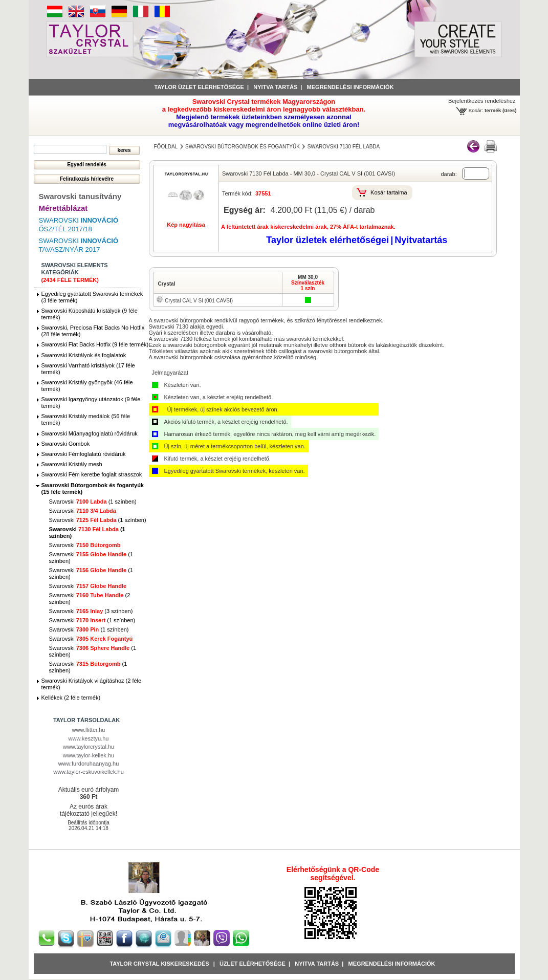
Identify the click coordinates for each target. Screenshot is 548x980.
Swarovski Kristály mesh (72, 464)
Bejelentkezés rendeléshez (482, 101)
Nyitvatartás (421, 240)
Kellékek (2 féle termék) (71, 698)
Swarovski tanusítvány (80, 196)
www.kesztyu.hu (89, 738)
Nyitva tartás (275, 87)
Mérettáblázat (63, 208)
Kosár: (476, 110)
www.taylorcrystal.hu (89, 747)
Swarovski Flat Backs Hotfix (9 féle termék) (95, 344)
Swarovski (83, 511)
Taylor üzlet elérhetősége (199, 87)
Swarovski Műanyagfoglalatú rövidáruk (90, 433)
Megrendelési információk (350, 87)
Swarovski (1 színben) (93, 502)
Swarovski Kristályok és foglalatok (84, 355)
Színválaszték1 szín (308, 286)
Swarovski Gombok (66, 444)
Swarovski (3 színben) (91, 611)
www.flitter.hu (89, 730)
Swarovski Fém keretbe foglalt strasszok (92, 474)
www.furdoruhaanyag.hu (89, 764)
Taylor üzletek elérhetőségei (327, 240)
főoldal (166, 147)
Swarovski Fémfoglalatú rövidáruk (84, 454)
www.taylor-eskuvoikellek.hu (89, 772)
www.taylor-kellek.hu (89, 755)
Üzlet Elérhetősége (253, 964)
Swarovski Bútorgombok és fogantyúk (243, 147)
